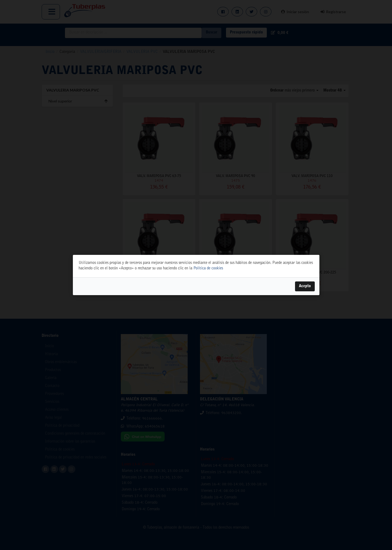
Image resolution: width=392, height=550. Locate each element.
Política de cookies (208, 269)
